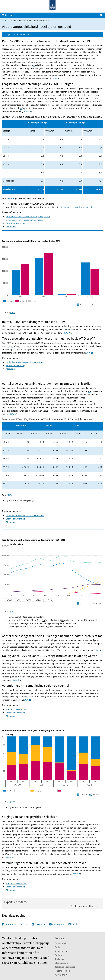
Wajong (48, 72)
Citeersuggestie (61, 963)
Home (5, 21)
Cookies (58, 955)
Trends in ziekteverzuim (16, 709)
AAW (62, 620)
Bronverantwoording (15, 223)
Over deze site (61, 943)
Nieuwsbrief (66, 951)
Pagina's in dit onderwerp (17, 35)
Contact (58, 947)
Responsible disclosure (65, 967)
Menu (9, 15)
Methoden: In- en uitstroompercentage (78, 207)
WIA (34, 65)
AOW (23, 108)
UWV (56, 78)
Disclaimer (59, 959)
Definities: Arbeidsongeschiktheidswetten (25, 220)
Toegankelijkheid (62, 971)
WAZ (42, 204)
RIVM (43, 198)
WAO (93, 72)
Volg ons (67, 975)
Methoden (11, 226)
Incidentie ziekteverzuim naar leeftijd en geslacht (28, 217)
